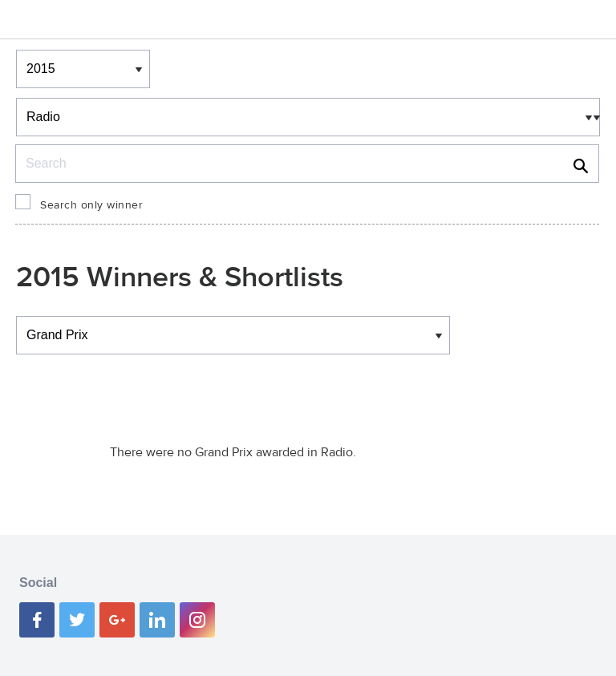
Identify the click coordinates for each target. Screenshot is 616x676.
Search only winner (91, 205)
